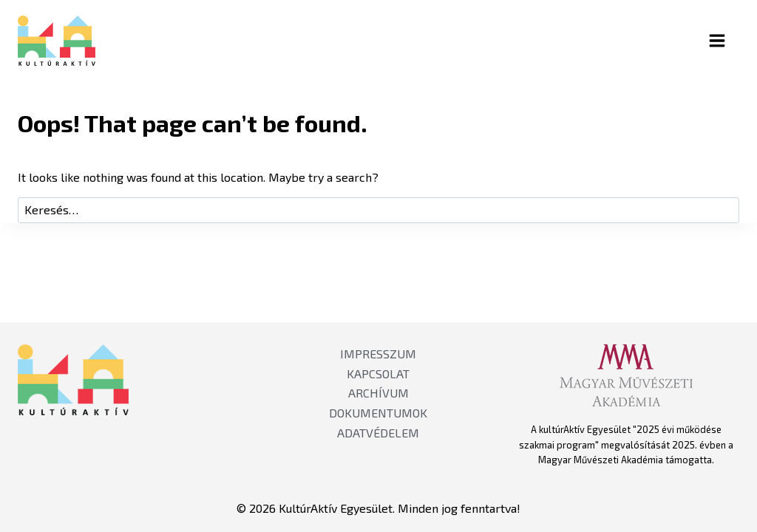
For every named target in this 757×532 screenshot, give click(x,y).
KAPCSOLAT (378, 374)
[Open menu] (730, 40)
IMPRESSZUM (378, 354)
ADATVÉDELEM (378, 433)
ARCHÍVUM (378, 393)
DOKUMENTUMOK (378, 413)
